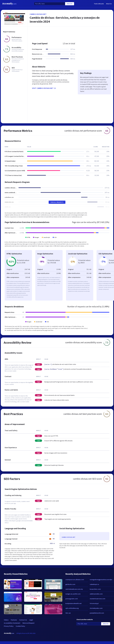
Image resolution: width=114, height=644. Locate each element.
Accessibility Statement (12, 623)
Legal (31, 620)
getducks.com (70, 584)
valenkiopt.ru (94, 584)
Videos (6, 620)
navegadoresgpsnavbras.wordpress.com (102, 580)
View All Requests (57, 202)
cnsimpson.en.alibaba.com (75, 580)
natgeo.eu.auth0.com (73, 594)
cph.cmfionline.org (72, 608)
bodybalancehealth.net (74, 603)
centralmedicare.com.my (74, 589)
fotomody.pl (94, 603)
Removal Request (29, 623)
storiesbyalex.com (96, 608)
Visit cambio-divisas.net (44, 88)
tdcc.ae (68, 613)
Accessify (9, 4)
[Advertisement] (67, 34)
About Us (109, 4)
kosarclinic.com (95, 589)
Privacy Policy (9, 626)
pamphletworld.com (97, 613)
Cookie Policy (20, 626)
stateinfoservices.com (97, 599)
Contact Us (23, 620)
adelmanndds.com (96, 594)
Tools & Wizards (99, 4)
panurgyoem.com (72, 599)
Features (14, 620)
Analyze (70, 4)
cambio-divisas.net (38, 14)
